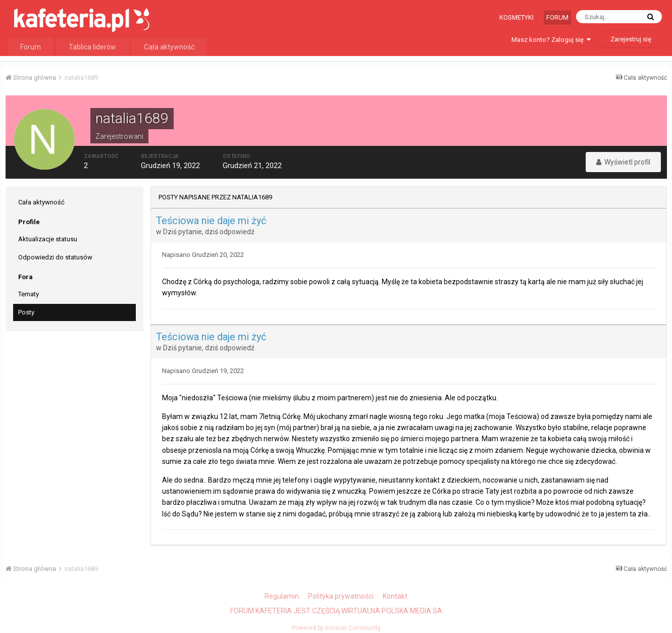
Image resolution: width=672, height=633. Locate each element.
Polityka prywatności (341, 596)
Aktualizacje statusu (48, 239)
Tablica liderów (92, 47)
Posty (26, 312)
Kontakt (395, 596)
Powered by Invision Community (336, 628)
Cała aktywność (169, 47)
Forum (557, 17)
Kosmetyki (516, 17)
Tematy (29, 294)
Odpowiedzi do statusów (55, 257)
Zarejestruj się (631, 39)
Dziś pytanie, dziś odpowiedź (209, 232)
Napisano (203, 255)
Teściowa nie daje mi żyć (211, 221)
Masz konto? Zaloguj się (551, 40)
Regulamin (282, 596)
